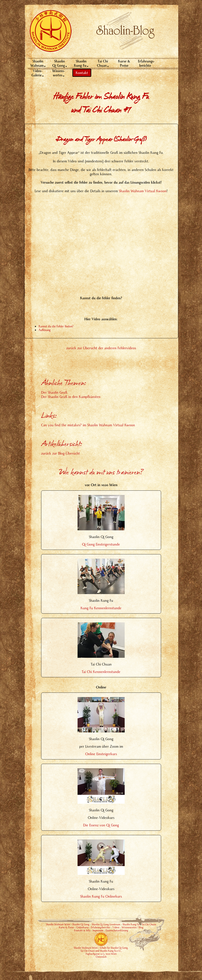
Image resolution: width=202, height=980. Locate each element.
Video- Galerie (38, 73)
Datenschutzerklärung (117, 930)
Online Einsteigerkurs (101, 754)
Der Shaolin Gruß (54, 392)
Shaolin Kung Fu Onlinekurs (101, 896)
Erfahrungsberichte (101, 927)
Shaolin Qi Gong (60, 63)
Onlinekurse (82, 927)
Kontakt (82, 73)
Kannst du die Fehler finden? (56, 326)
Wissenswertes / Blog (132, 927)
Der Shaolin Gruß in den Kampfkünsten (71, 397)
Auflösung (45, 330)
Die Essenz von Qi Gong (101, 825)
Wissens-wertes (59, 73)
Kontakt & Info (82, 930)
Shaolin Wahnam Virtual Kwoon (143, 191)
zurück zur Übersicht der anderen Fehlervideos (101, 348)
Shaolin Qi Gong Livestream (106, 924)
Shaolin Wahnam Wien (58, 924)
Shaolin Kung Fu (81, 63)
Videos (116, 927)
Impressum (98, 930)
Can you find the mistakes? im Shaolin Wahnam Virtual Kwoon (88, 425)
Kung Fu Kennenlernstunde (101, 608)
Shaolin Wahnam (38, 63)
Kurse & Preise (124, 63)
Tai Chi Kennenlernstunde (101, 672)
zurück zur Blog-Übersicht (61, 453)
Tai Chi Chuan (103, 63)
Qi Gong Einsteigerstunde (101, 544)
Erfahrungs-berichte (146, 63)
